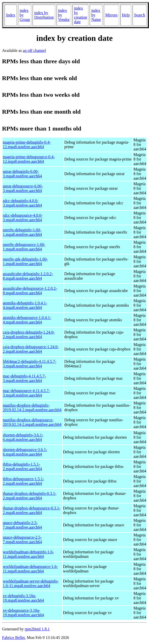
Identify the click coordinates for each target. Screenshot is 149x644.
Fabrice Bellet (13, 638)
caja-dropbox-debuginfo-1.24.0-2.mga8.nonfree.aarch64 (29, 334)
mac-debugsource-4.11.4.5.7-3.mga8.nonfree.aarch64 (26, 393)
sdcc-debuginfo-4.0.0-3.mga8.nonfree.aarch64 (22, 203)
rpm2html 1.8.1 (37, 629)
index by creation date (81, 15)
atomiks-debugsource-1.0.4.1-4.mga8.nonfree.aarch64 (27, 320)
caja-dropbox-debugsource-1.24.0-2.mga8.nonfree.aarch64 (31, 349)
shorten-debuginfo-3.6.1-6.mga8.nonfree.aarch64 (23, 437)
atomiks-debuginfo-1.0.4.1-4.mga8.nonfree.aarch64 (25, 305)
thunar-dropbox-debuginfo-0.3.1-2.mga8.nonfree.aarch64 (30, 496)
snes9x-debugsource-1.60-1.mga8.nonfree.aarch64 (24, 247)
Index (11, 15)
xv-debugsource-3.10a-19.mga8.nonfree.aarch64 (23, 613)
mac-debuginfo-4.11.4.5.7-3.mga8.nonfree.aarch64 (24, 378)
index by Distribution (44, 15)
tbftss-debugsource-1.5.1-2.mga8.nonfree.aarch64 (23, 481)
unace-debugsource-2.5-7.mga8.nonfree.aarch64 (22, 540)
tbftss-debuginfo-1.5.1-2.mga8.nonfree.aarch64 (22, 466)
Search (140, 15)
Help (126, 15)
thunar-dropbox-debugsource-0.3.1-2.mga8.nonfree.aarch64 (32, 510)
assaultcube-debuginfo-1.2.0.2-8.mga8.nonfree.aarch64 (28, 276)
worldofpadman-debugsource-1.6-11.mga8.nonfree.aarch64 (30, 569)
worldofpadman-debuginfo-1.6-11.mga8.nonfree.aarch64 (28, 554)
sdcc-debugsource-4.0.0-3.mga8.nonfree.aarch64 (23, 218)
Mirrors (111, 15)
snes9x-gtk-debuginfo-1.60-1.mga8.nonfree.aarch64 (25, 261)
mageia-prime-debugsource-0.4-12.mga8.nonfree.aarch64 (29, 159)
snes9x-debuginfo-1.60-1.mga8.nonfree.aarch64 (22, 232)
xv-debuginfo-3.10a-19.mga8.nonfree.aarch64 (23, 598)
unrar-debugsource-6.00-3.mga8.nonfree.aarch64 (23, 188)
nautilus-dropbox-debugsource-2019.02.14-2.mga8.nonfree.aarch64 (32, 422)
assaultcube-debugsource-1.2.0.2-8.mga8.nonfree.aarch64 (30, 291)
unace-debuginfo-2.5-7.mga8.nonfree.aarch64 (22, 525)
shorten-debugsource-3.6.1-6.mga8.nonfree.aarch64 (25, 452)
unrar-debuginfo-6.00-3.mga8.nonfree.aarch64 (22, 174)
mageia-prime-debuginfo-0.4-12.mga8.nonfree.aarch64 (27, 144)
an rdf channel (34, 51)
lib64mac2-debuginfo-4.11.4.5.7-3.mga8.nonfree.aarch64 (30, 364)
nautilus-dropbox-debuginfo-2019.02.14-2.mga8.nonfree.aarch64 (32, 408)
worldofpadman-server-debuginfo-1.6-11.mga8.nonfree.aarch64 (31, 583)
